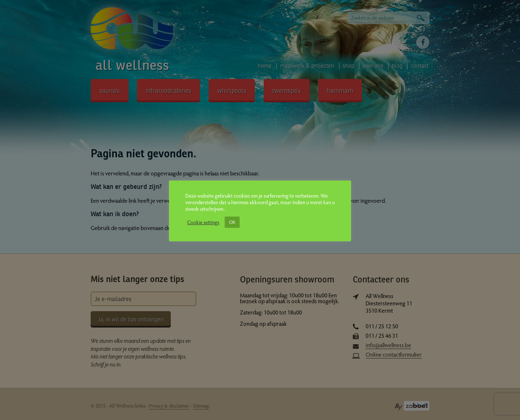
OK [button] (232, 222)
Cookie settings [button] (203, 222)
